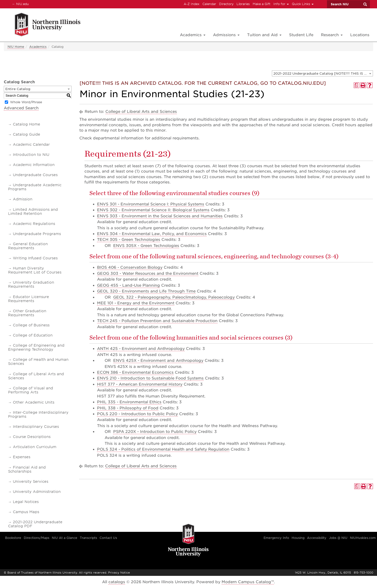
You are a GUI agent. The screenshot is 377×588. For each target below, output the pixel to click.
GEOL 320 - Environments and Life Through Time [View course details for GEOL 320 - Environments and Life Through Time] (146, 291)
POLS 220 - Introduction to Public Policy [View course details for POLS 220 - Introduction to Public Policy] (137, 414)
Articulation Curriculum (35, 447)
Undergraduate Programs (37, 234)
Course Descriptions (32, 437)
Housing (298, 538)
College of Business (31, 325)
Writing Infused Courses (35, 258)
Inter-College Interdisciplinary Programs (38, 414)
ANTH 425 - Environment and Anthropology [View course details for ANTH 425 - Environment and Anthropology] (141, 349)
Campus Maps (26, 512)
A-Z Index (192, 4)
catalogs (117, 582)
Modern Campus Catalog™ (248, 582)
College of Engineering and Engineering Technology (36, 347)
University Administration (37, 492)
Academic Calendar (31, 144)
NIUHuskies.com (363, 538)
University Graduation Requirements (31, 284)
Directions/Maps (37, 538)
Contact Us (108, 538)
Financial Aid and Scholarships (27, 469)
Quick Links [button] (303, 4)
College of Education (33, 335)
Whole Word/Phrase (26, 102)
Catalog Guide (27, 134)
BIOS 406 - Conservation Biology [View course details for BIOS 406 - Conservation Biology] (130, 267)
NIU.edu (20, 4)
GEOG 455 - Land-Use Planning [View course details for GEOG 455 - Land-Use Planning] (128, 285)
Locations (360, 35)
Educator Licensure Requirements (29, 299)
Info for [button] (281, 4)
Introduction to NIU (31, 155)
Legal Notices (26, 502)
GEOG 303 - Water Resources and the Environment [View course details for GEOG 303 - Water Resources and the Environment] (148, 274)
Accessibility (317, 538)
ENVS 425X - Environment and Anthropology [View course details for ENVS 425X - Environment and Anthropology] (158, 361)
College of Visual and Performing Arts (31, 390)
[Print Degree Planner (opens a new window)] (357, 85)
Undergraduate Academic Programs (35, 187)
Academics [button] (193, 35)
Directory (226, 4)
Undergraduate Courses (35, 175)
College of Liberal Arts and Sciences (36, 376)
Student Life (301, 35)
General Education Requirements (28, 246)
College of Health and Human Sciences (38, 362)
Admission (23, 199)
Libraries (243, 4)
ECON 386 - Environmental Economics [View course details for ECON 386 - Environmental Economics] (135, 372)
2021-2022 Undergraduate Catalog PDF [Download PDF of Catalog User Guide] (35, 524)
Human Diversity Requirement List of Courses (35, 270)
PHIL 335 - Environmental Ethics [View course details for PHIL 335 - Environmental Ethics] (129, 402)
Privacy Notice (119, 573)
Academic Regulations (34, 224)
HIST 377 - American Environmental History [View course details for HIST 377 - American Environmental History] (140, 384)
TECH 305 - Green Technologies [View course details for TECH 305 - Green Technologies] (129, 240)
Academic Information (34, 165)
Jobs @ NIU (338, 538)
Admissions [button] (226, 35)
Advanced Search (21, 108)
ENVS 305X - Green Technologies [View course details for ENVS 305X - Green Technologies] (146, 246)
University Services (31, 481)
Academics (38, 47)
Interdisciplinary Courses (36, 427)
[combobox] (322, 73)
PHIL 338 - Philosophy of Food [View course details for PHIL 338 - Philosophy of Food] (128, 408)
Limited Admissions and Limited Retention (33, 212)
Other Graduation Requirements (27, 313)
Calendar (209, 4)
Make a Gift (262, 4)
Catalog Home (27, 124)
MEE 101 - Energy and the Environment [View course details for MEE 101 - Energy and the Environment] (136, 303)
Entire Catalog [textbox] (18, 89)
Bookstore (13, 538)
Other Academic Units (34, 402)
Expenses (22, 457)
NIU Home (16, 47)
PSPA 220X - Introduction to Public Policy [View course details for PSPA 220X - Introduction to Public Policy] (155, 432)
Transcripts (88, 538)
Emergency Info (276, 538)
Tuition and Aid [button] (264, 35)
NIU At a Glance (65, 538)
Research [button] (332, 35)
